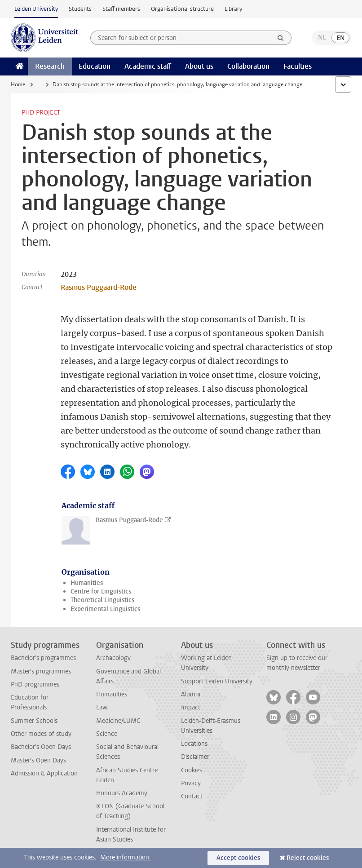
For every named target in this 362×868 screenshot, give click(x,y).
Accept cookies (238, 858)
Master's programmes (41, 671)
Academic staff (148, 66)
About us (199, 66)
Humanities (87, 583)
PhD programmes (35, 684)
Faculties (298, 66)
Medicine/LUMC (118, 721)
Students (80, 9)
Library (233, 9)
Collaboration (248, 66)
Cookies (192, 770)
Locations (194, 744)
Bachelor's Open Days (41, 747)
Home (18, 84)
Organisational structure (182, 9)
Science (107, 734)
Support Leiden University (217, 681)
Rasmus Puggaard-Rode (99, 287)
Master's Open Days (38, 760)
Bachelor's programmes (43, 658)
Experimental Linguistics (105, 609)
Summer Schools (34, 721)
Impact (191, 707)
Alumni (191, 694)
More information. (126, 857)
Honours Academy (122, 793)
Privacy (191, 783)
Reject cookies (308, 858)
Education (95, 66)
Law (102, 707)
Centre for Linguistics (101, 591)
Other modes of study (41, 734)
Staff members (121, 9)
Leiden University (36, 9)
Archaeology (113, 658)
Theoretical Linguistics (102, 600)
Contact (192, 796)
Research (50, 66)
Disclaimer (195, 757)
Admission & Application (44, 773)
